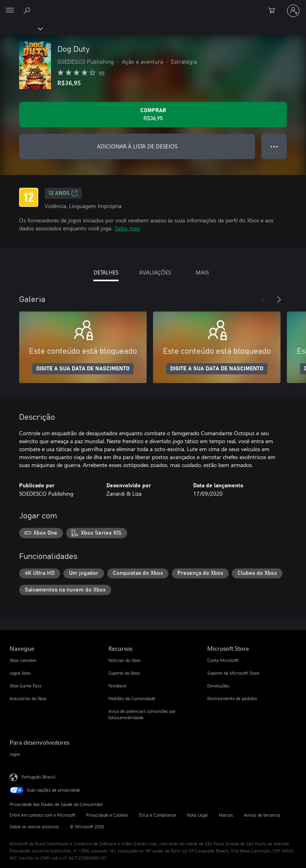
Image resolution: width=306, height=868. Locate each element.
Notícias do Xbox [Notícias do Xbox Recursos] (125, 660)
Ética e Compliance (158, 815)
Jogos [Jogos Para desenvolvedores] (15, 754)
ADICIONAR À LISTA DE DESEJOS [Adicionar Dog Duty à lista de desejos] (137, 146)
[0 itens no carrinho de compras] (274, 11)
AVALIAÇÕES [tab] (155, 272)
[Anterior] (263, 300)
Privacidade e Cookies (107, 815)
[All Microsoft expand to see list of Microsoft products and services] (10, 11)
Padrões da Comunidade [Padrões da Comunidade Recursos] (132, 698)
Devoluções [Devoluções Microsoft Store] (218, 686)
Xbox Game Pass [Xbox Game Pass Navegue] (25, 686)
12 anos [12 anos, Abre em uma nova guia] (63, 193)
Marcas (226, 815)
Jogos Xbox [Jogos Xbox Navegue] (20, 673)
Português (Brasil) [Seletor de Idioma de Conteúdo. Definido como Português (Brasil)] (38, 777)
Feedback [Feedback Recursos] (117, 686)
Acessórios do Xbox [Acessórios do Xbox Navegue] (28, 698)
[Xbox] (21, 28)
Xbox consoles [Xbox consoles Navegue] (23, 660)
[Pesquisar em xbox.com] (28, 10)
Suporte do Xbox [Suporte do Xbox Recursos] (124, 673)
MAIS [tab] (202, 272)
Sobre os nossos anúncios (34, 826)
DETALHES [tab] (106, 272)
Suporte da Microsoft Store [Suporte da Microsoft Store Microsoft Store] (233, 673)
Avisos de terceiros (262, 815)
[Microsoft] (153, 6)
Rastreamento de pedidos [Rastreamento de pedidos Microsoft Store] (232, 698)
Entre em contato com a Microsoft (42, 815)
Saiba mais (127, 228)
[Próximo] (279, 300)
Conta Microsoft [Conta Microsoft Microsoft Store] (223, 660)
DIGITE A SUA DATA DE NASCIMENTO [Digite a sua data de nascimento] (83, 369)
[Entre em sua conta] (293, 11)
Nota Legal (197, 815)
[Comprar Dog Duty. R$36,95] (153, 115)
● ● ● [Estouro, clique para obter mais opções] (274, 146)
